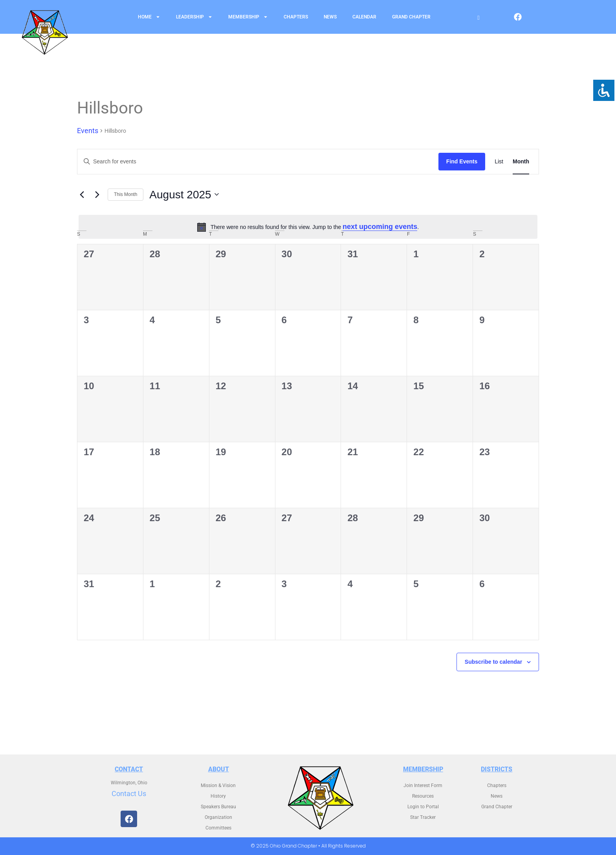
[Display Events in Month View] (521, 162)
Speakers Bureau (218, 807)
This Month (126, 194)
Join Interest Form (423, 785)
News (330, 17)
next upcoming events (380, 227)
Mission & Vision (218, 785)
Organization (218, 817)
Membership (248, 17)
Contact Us (129, 794)
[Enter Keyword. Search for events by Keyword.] (258, 162)
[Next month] (97, 194)
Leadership (194, 17)
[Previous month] (82, 194)
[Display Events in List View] (499, 162)
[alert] (308, 227)
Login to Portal (423, 807)
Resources (423, 796)
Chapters (296, 17)
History (218, 796)
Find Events (462, 161)
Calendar (364, 17)
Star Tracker (423, 817)
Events (88, 131)
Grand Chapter (411, 17)
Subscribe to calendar (493, 662)
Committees (218, 828)
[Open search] (478, 18)
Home (149, 17)
